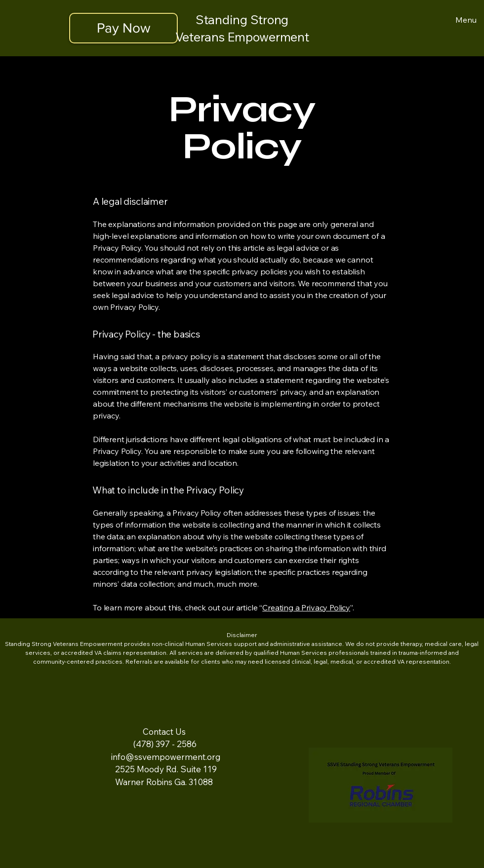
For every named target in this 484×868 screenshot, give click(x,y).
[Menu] (464, 20)
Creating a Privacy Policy (306, 607)
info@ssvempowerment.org (166, 757)
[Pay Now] (123, 28)
